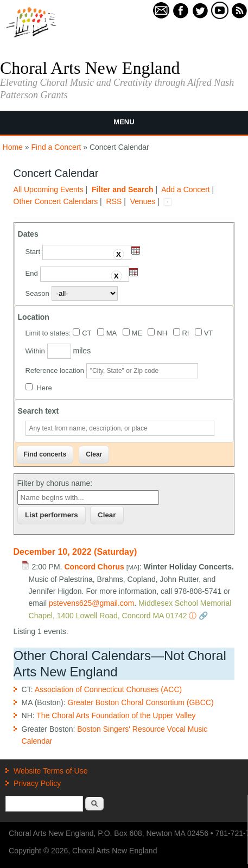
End (32, 273)
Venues (143, 201)
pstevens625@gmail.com (91, 603)
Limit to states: (48, 333)
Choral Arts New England (90, 68)
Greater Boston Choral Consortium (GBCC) (140, 702)
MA (112, 333)
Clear (107, 515)
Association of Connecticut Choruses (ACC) (109, 689)
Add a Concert (186, 189)
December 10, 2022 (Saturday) (75, 552)
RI (185, 333)
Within (35, 351)
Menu (124, 122)
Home (13, 147)
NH (162, 333)
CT (87, 333)
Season (37, 293)
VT (209, 333)
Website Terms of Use (50, 771)
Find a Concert (56, 147)
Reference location (55, 370)
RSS (114, 201)
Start (33, 252)
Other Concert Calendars (56, 201)
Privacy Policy (37, 783)
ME (137, 333)
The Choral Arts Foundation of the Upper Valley (116, 715)
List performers (52, 515)
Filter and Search (123, 189)
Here (44, 388)
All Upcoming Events (49, 189)
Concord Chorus (94, 567)
